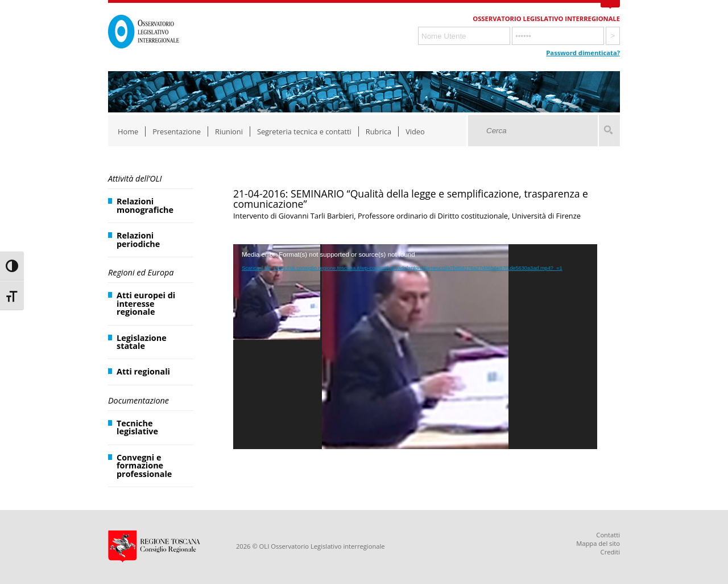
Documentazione (138, 400)
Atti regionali (143, 371)
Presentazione (177, 131)
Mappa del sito (598, 543)
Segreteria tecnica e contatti (304, 131)
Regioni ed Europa (141, 272)
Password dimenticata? (583, 53)
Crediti (610, 552)
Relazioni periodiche (138, 239)
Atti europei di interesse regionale (146, 303)
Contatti (608, 535)
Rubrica (379, 131)
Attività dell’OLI (135, 178)
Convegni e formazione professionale (144, 466)
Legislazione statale (142, 342)
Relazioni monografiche (145, 205)
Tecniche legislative (137, 427)
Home (128, 131)
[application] (415, 347)
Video (415, 131)
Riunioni (229, 131)
